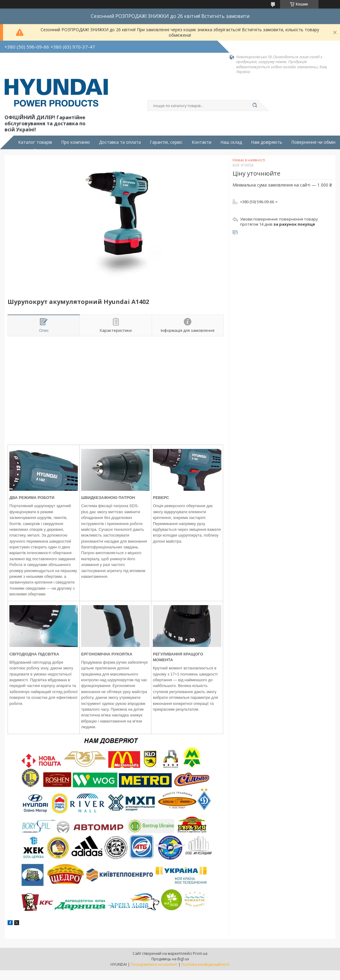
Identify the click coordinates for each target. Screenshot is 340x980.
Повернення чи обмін (313, 142)
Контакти (201, 142)
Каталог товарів (35, 142)
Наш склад (231, 142)
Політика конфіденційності (205, 964)
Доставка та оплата (120, 142)
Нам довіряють (267, 142)
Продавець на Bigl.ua (170, 959)
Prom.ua (200, 953)
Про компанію (76, 142)
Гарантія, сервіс (166, 142)
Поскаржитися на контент (154, 964)
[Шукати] (255, 106)
